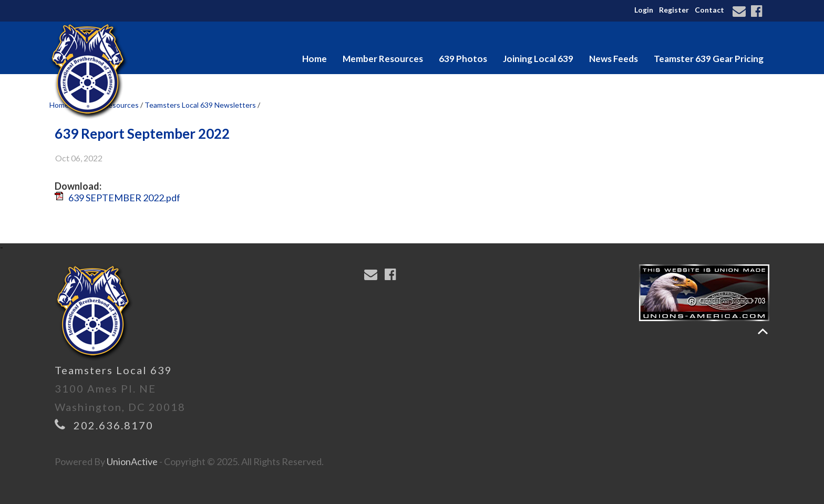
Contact (709, 10)
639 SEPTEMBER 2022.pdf (124, 198)
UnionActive (132, 461)
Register (674, 10)
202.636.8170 (114, 425)
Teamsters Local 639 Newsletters (200, 105)
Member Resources (383, 59)
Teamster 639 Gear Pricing (709, 59)
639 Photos (463, 59)
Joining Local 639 (538, 59)
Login (644, 10)
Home (315, 59)
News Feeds (614, 59)
